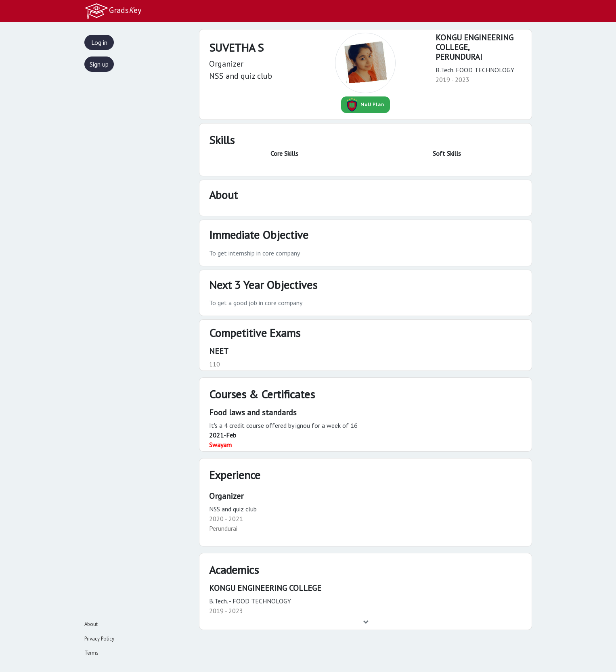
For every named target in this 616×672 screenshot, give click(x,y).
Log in (99, 42)
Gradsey (113, 11)
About (91, 624)
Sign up (99, 64)
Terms (91, 653)
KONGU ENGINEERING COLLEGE (265, 588)
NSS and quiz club (233, 509)
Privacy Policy (99, 639)
